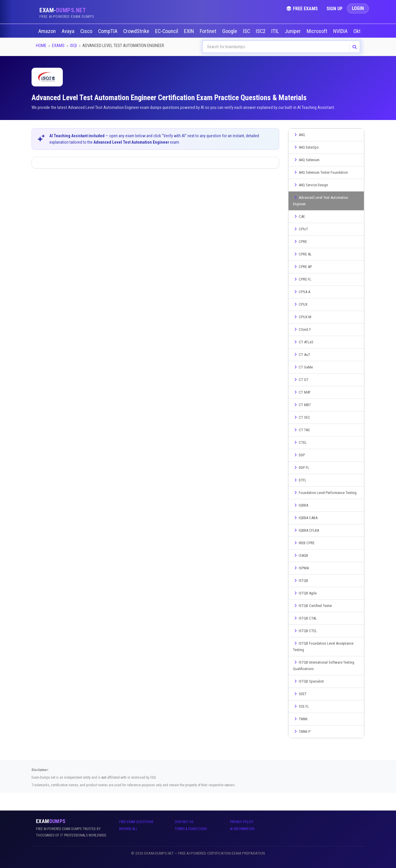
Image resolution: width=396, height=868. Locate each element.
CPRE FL (302, 279)
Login (358, 8)
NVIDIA (341, 31)
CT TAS (301, 430)
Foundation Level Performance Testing (325, 493)
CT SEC (302, 417)
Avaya (69, 31)
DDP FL (301, 468)
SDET (300, 694)
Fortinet (209, 31)
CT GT (301, 380)
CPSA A (302, 292)
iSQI (73, 46)
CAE (299, 216)
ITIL (276, 31)
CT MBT (302, 405)
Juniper (293, 31)
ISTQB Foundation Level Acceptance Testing (323, 647)
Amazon (48, 31)
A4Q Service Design (310, 185)
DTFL (300, 480)
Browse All (128, 829)
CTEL (300, 442)
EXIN (190, 31)
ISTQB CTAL (305, 618)
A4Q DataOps (306, 147)
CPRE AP (302, 267)
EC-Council (167, 31)
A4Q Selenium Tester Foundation (320, 172)
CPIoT (301, 229)
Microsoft (318, 31)
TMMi (300, 719)
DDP (299, 455)
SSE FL (301, 706)
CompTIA (108, 31)
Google (230, 31)
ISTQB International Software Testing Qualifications (324, 666)
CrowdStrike (137, 31)
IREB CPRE (304, 543)
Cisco (87, 31)
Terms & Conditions (191, 829)
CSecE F (302, 329)
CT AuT (302, 355)
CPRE (300, 242)
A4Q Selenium (306, 160)
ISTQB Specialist (308, 681)
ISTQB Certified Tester (312, 606)
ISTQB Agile (305, 593)
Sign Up (335, 9)
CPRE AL (302, 254)
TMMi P (302, 732)
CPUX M (302, 317)
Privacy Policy (242, 822)
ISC (247, 31)
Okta (359, 31)
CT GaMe (303, 367)
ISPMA (301, 568)
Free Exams (302, 9)
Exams (58, 46)
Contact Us (184, 822)
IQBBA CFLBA (306, 530)
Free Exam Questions (136, 822)
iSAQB (301, 555)
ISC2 (261, 31)
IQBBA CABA (305, 518)
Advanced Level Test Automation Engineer (321, 201)
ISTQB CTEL (305, 631)
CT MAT (302, 392)
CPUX (300, 304)
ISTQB (301, 581)
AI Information (242, 829)
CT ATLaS (303, 342)
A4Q (299, 135)
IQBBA (301, 505)
